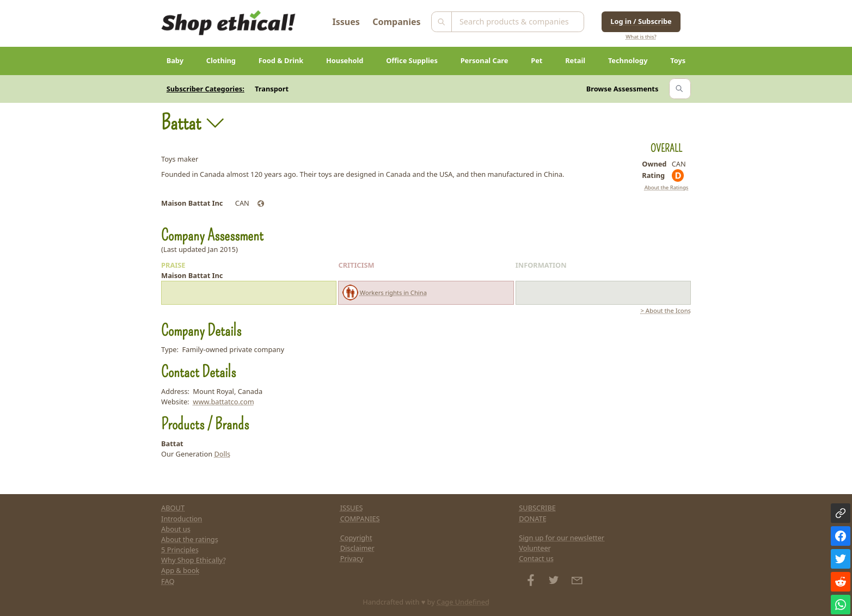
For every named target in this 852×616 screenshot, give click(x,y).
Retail (575, 60)
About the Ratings (667, 187)
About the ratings (190, 539)
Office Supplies (412, 60)
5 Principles (180, 550)
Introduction (182, 519)
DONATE (533, 519)
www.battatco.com (223, 402)
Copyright (356, 538)
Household (345, 60)
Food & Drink (281, 60)
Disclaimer (357, 548)
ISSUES (352, 508)
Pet (537, 60)
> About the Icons (666, 310)
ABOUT (173, 508)
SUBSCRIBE (537, 508)
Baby (175, 60)
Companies (396, 22)
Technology (628, 60)
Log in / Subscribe (641, 21)
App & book (180, 570)
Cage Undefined (463, 602)
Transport (272, 89)
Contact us (536, 558)
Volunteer (535, 548)
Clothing (221, 60)
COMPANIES (360, 519)
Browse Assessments (623, 89)
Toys (678, 60)
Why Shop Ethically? (194, 560)
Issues (346, 22)
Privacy (352, 558)
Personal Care (485, 60)
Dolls (222, 454)
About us (176, 529)
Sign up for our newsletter (562, 538)
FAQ (168, 581)
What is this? (641, 37)
